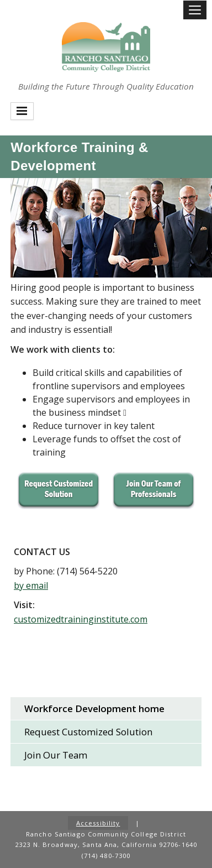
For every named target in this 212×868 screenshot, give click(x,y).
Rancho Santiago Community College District (106, 47)
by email (31, 585)
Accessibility (98, 823)
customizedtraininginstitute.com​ (81, 619)
